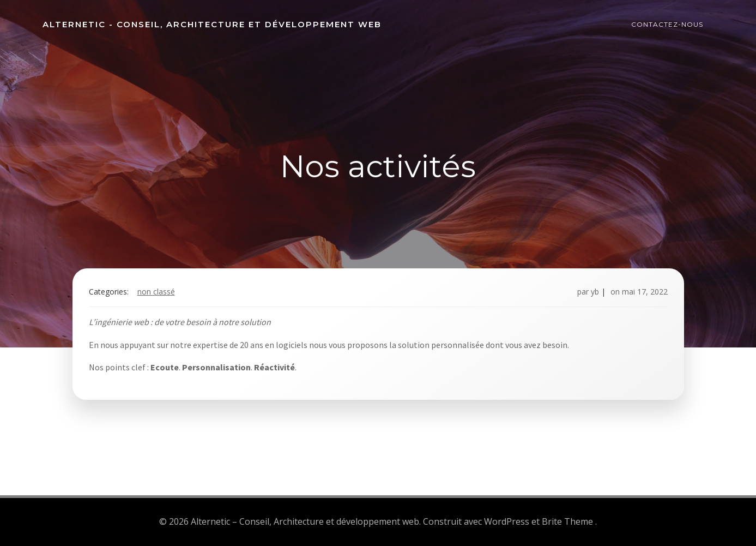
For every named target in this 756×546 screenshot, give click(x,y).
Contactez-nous (667, 24)
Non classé (156, 292)
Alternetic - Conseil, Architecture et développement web (212, 24)
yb (595, 292)
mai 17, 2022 (645, 292)
